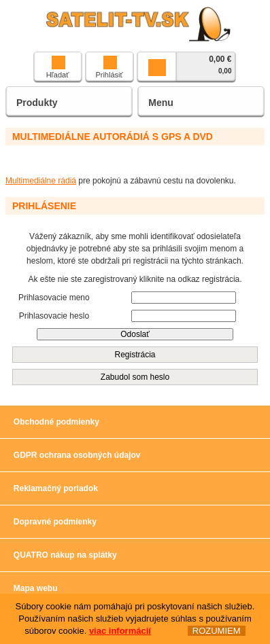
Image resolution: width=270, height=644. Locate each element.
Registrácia (135, 355)
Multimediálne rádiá (41, 181)
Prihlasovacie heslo (54, 316)
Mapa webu (36, 588)
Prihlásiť (109, 67)
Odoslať (135, 334)
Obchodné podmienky (56, 422)
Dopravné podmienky (55, 522)
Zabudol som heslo (135, 377)
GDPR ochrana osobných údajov (77, 455)
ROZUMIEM (217, 632)
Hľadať (58, 67)
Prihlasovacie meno (54, 298)
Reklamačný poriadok (56, 488)
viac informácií (120, 632)
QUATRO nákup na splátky (65, 555)
